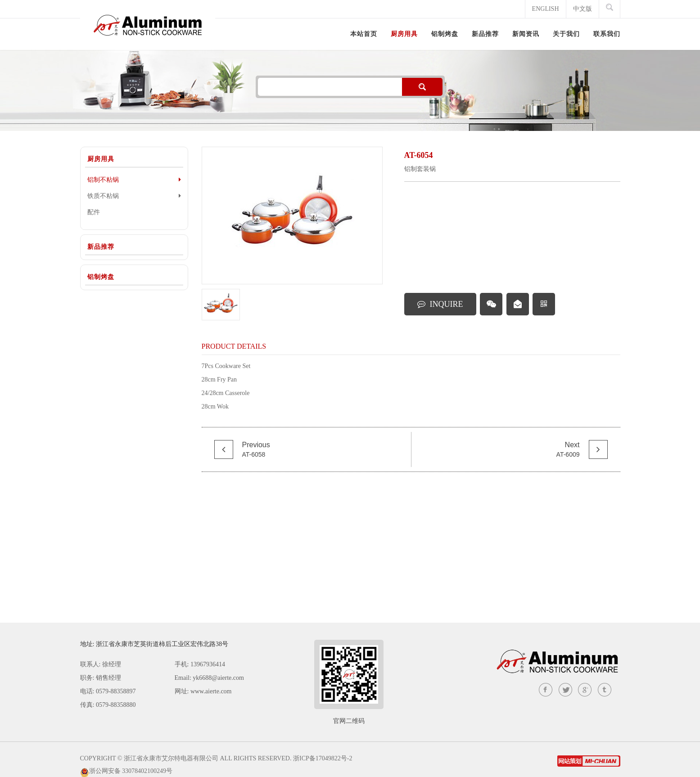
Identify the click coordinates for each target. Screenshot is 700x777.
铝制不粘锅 (134, 180)
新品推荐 (101, 247)
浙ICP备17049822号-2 (323, 758)
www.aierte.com (211, 691)
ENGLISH (546, 9)
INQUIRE (440, 304)
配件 (94, 212)
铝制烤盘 (101, 277)
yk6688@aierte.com (218, 678)
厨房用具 (101, 159)
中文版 (583, 9)
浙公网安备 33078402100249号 (131, 771)
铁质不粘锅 (134, 196)
